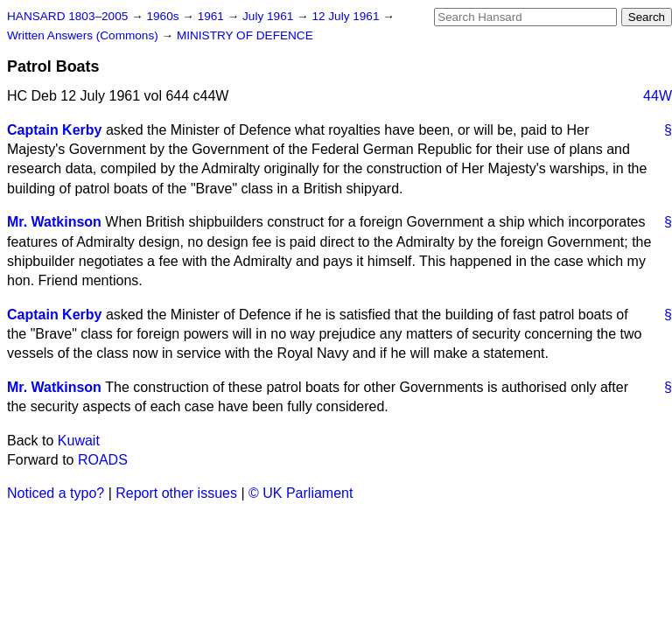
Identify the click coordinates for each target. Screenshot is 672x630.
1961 (213, 16)
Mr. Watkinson (54, 222)
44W (658, 96)
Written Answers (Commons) (84, 35)
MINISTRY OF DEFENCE (245, 35)
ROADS (103, 460)
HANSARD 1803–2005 (67, 16)
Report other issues (176, 493)
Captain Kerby (54, 130)
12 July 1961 (347, 16)
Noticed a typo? (56, 493)
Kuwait (79, 441)
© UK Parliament (301, 493)
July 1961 (269, 16)
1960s (164, 16)
